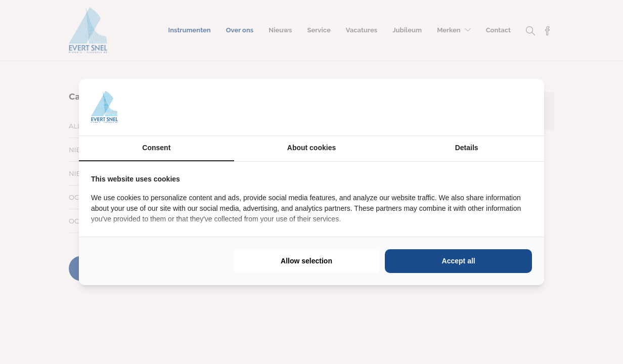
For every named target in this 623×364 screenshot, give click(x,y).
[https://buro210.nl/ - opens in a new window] (494, 107)
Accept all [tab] (459, 261)
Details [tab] (467, 148)
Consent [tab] (156, 148)
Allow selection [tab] (306, 261)
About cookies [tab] (312, 148)
